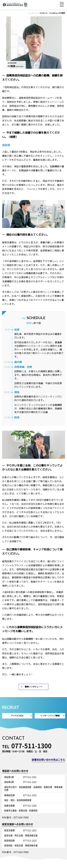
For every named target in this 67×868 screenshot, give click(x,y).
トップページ (33, 13)
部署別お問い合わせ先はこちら (48, 760)
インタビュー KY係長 (57, 13)
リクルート (44, 13)
